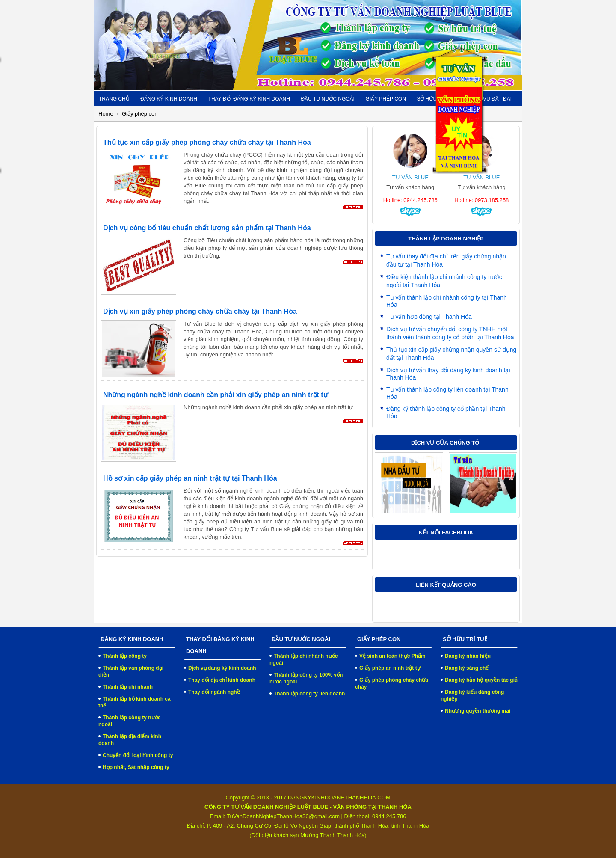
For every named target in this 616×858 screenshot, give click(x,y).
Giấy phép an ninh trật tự (390, 668)
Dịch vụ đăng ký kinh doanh (222, 668)
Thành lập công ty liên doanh (309, 694)
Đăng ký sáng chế (467, 668)
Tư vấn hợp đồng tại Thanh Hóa (429, 317)
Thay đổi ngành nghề (214, 692)
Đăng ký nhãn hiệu (468, 656)
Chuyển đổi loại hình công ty (138, 755)
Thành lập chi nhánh (128, 687)
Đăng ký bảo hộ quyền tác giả (481, 680)
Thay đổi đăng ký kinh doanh (249, 99)
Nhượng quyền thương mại (478, 711)
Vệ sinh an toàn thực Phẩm (392, 656)
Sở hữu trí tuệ (437, 99)
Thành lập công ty (125, 656)
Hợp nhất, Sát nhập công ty (136, 767)
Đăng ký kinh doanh (169, 99)
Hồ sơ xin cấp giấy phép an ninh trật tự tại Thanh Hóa (190, 478)
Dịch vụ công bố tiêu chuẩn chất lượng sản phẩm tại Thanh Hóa (207, 228)
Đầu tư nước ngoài (327, 99)
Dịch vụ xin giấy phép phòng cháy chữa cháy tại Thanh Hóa (200, 311)
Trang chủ (114, 99)
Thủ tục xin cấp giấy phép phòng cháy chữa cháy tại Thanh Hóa (207, 142)
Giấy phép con (386, 99)
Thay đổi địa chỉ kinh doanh (222, 680)
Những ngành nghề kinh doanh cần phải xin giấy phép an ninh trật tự (216, 395)
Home (106, 114)
